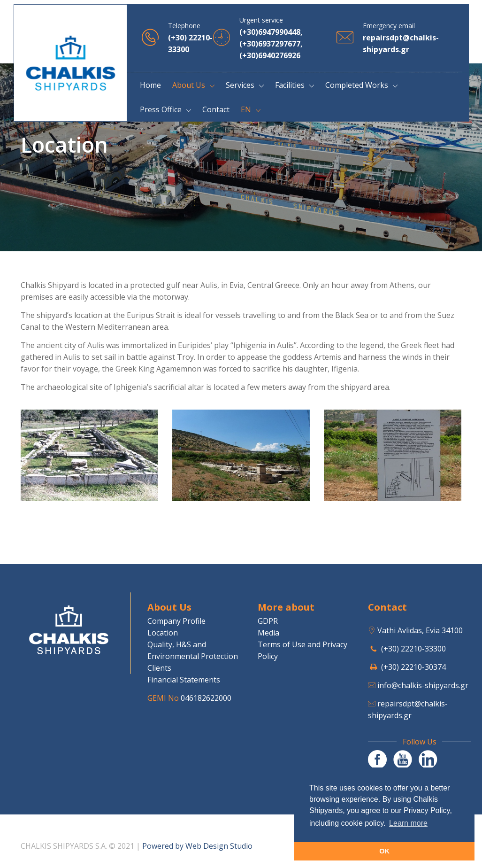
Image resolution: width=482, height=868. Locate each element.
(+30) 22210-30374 (413, 667)
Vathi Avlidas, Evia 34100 (420, 630)
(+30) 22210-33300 (413, 649)
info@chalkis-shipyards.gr (423, 685)
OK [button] (384, 851)
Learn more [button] (408, 823)
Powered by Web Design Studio (197, 846)
